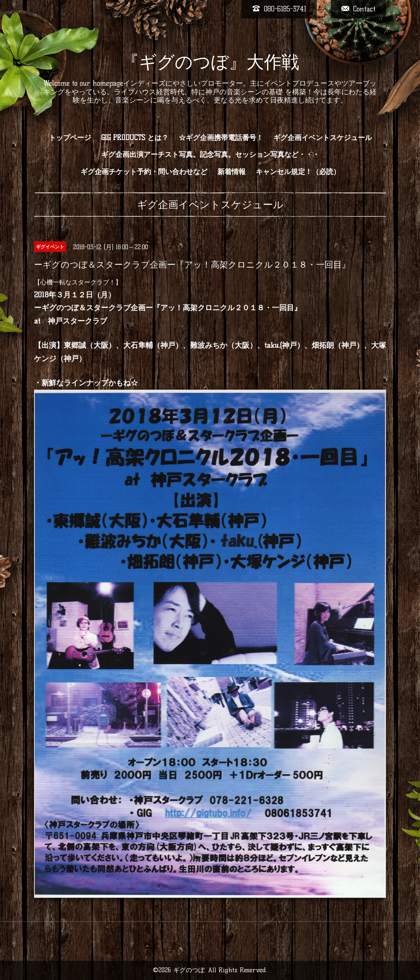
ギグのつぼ (189, 970)
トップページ (70, 138)
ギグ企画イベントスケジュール (323, 138)
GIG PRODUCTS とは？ (135, 138)
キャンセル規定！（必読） (298, 172)
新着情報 (232, 172)
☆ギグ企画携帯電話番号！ (221, 138)
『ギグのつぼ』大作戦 (210, 62)
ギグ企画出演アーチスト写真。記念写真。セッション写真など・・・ (210, 155)
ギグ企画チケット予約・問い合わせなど (144, 172)
